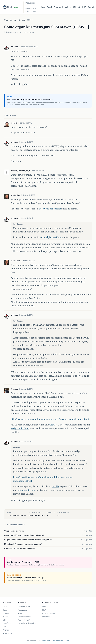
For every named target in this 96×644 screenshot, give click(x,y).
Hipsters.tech (47, 617)
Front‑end (58, 7)
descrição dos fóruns (50, 209)
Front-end (7, 613)
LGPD (67, 641)
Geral (49, 7)
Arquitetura (7, 633)
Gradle (53, 425)
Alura (44, 607)
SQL (74, 7)
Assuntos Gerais (18, 20)
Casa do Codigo (49, 613)
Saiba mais (46, 641)
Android (91, 7)
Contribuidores (57, 641)
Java (43, 7)
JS (79, 7)
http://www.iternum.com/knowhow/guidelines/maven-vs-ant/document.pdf (50, 419)
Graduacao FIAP (24, 617)
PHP (84, 7)
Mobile (68, 7)
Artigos (21, 613)
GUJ (6, 20)
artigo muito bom (20, 428)
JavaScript (7, 623)
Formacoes (22, 610)
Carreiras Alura (24, 607)
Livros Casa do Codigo (27, 623)
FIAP (44, 610)
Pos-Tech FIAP (24, 620)
